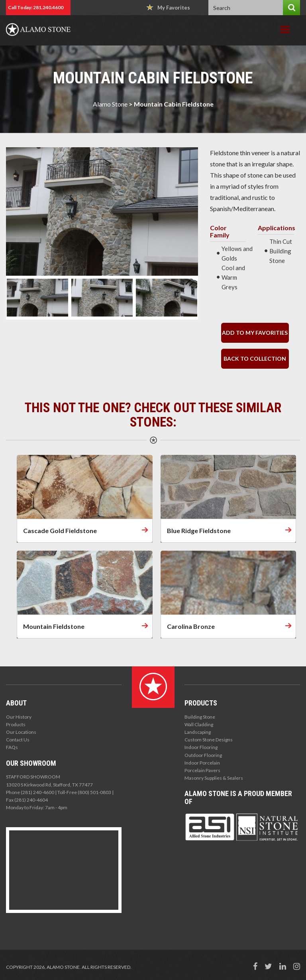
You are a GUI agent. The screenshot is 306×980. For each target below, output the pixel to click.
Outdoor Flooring (203, 755)
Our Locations (21, 732)
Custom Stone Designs (209, 740)
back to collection (255, 359)
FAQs (12, 747)
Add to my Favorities (255, 333)
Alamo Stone (110, 104)
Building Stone (200, 717)
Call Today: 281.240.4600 (36, 7)
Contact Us (18, 740)
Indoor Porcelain (202, 763)
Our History (19, 717)
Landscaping (198, 732)
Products (16, 724)
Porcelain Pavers (202, 770)
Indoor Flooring (201, 747)
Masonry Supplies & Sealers (214, 778)
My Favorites (168, 7)
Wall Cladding (199, 724)
